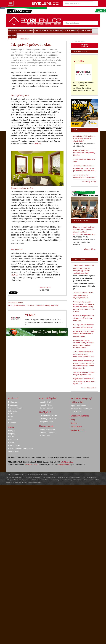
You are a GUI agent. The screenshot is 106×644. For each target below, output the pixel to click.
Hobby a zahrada (46, 426)
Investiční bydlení (46, 402)
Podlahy (11, 414)
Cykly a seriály (77, 402)
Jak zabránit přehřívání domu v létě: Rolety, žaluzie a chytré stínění (84, 139)
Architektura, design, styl (81, 398)
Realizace (12, 423)
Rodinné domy (14, 402)
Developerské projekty (48, 416)
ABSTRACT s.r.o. (31, 465)
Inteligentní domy (46, 422)
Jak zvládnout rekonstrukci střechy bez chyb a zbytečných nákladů (83, 295)
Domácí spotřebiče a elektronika (20, 448)
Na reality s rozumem (48, 419)
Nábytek (11, 442)
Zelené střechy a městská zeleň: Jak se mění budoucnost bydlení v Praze (84, 354)
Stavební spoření (46, 408)
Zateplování (13, 411)
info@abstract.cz (65, 465)
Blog (73, 419)
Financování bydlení (48, 398)
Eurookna (31, 305)
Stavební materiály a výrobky (47, 305)
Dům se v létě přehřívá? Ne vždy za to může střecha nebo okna (84, 318)
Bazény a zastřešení (47, 430)
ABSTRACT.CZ (78, 430)
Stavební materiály (15, 408)
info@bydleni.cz (67, 462)
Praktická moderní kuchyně (82, 409)
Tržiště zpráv (45, 287)
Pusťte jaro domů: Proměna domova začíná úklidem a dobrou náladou (84, 334)
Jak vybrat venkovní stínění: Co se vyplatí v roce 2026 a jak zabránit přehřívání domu (84, 168)
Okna (10, 305)
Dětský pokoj (13, 439)
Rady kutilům (45, 436)
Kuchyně (12, 431)
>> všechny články (89, 182)
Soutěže (74, 423)
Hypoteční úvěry (46, 405)
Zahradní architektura (48, 433)
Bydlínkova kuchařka (80, 416)
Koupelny (12, 434)
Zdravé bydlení (14, 451)
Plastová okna (20, 305)
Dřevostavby (13, 405)
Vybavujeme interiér (79, 406)
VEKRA (38, 144)
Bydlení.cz (12, 39)
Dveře (11, 417)
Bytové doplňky (14, 445)
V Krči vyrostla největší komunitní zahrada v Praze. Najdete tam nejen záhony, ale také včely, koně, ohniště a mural (84, 307)
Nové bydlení (45, 412)
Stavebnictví (13, 398)
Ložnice (11, 436)
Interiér (11, 427)
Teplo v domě (76, 412)
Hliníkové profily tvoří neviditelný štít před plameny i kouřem (84, 153)
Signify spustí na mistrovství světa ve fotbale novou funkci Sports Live (84, 381)
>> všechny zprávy (89, 388)
